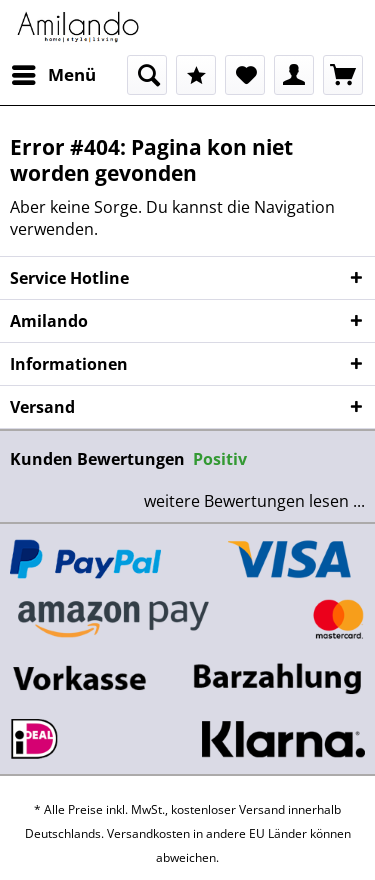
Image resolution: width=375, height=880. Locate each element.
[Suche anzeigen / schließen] (147, 75)
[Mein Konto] (294, 75)
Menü (54, 72)
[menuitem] (53, 75)
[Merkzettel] (245, 75)
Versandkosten (148, 833)
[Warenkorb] (343, 75)
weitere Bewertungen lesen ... (254, 501)
